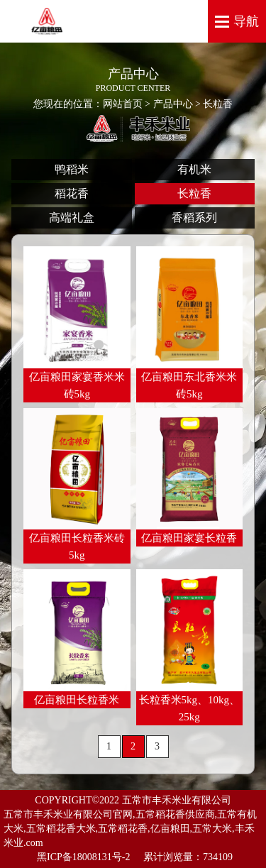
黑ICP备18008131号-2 (85, 857)
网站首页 (123, 104)
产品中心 (173, 104)
